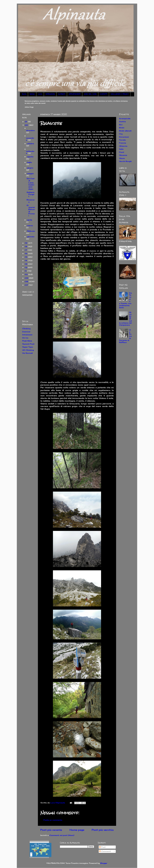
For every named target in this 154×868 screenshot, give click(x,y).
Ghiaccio (123, 146)
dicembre (30, 130)
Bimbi (122, 128)
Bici (121, 125)
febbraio (31, 231)
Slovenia (123, 155)
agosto (30, 157)
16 (26, 253)
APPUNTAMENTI (75, 94)
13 (26, 264)
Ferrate (122, 140)
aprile (30, 220)
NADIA (32, 94)
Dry (121, 134)
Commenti (105, 851)
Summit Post (28, 344)
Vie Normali (27, 353)
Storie (122, 158)
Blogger (104, 863)
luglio (29, 162)
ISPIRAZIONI (50, 94)
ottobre (30, 143)
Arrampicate (125, 118)
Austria (122, 121)
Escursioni (124, 137)
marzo (30, 225)
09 (27, 278)
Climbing (26, 329)
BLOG (24, 94)
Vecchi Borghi (125, 161)
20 (27, 125)
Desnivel (26, 332)
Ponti (122, 152)
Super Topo (28, 347)
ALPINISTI (62, 94)
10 (27, 274)
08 (27, 281)
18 (26, 247)
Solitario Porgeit (30, 194)
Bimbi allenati (125, 131)
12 (26, 267)
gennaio (31, 237)
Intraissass (27, 335)
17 (26, 250)
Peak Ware (27, 341)
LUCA (40, 94)
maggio (30, 173)
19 (26, 243)
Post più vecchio (103, 830)
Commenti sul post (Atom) (62, 835)
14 (26, 260)
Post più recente (51, 830)
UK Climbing (28, 350)
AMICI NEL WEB (90, 94)
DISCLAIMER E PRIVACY (120, 94)
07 (27, 285)
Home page (77, 830)
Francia (123, 143)
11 (26, 271)
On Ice (25, 338)
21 (26, 122)
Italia (121, 149)
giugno (30, 168)
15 (26, 257)
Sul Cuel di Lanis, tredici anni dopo (30, 184)
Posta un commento (53, 820)
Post (102, 847)
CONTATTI (104, 94)
